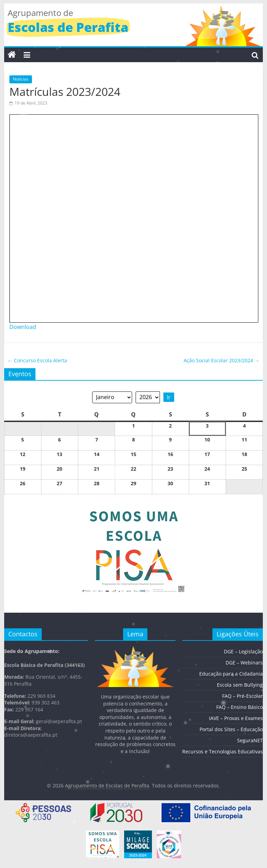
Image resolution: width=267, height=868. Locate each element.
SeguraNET (250, 740)
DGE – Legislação (243, 651)
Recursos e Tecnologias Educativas (222, 751)
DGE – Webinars (244, 663)
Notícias (21, 79)
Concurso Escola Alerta (37, 360)
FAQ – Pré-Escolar (242, 696)
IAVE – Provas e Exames (236, 718)
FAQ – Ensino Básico (240, 707)
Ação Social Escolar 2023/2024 (221, 360)
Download (23, 327)
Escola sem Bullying (240, 685)
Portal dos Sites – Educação (231, 729)
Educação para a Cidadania (231, 674)
